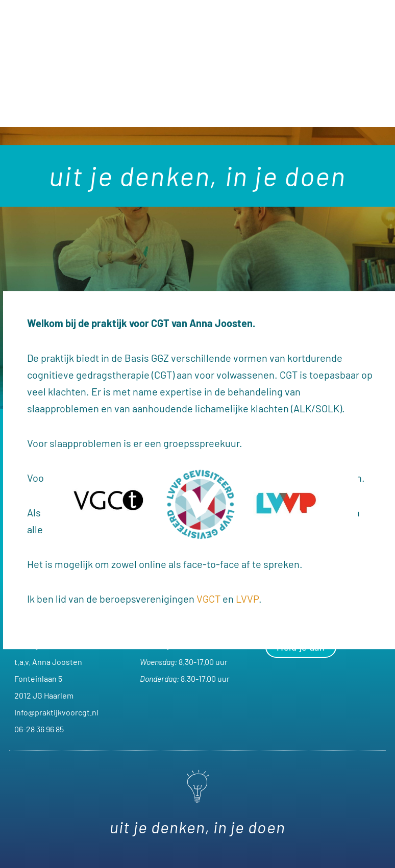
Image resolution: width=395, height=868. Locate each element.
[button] (198, 105)
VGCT (208, 599)
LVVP (247, 599)
